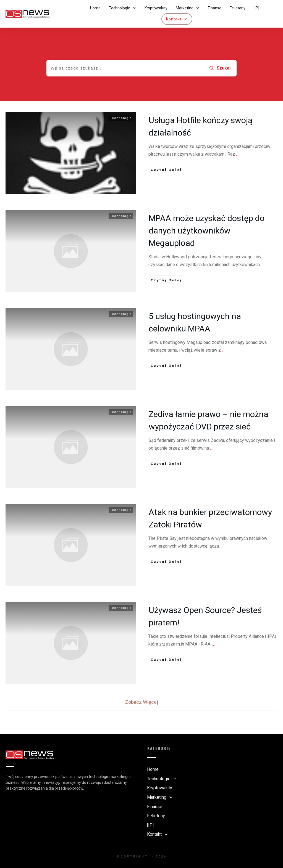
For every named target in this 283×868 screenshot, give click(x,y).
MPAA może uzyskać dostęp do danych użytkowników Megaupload (207, 233)
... (237, 156)
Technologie (121, 120)
